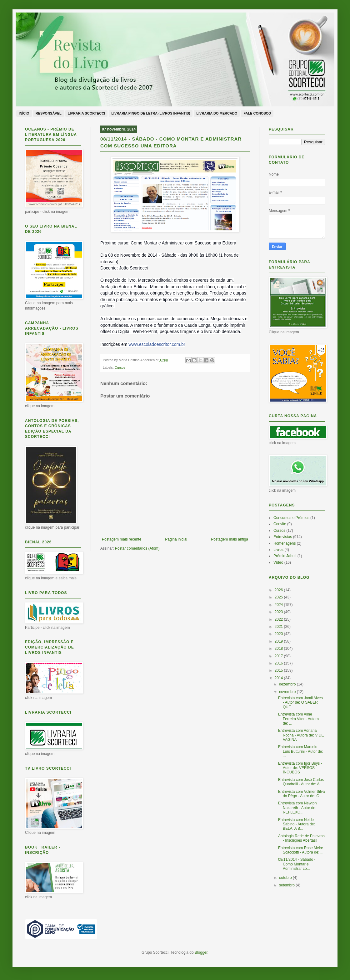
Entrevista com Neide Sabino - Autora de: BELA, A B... (297, 824)
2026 (279, 590)
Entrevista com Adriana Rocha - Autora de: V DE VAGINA (301, 735)
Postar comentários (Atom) (137, 548)
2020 (279, 634)
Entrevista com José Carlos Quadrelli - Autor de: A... (301, 782)
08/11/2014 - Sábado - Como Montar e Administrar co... (297, 864)
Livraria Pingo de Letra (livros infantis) (151, 113)
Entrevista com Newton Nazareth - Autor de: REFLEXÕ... (297, 808)
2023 (279, 612)
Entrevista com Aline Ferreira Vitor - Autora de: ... (298, 719)
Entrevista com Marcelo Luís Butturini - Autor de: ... (301, 751)
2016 (279, 663)
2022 (279, 619)
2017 (279, 656)
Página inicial (176, 539)
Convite (280, 524)
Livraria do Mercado (217, 113)
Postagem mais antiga (230, 539)
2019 (279, 641)
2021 (279, 627)
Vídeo (278, 562)
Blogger (201, 952)
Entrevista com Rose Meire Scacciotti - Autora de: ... (301, 850)
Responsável (49, 113)
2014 (279, 678)
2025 (279, 597)
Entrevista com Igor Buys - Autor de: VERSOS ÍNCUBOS (300, 768)
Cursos (120, 367)
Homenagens (285, 543)
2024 (279, 605)
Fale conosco (257, 113)
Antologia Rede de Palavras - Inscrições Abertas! (301, 838)
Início (24, 113)
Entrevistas (283, 537)
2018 (279, 649)
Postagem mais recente (122, 539)
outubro (286, 878)
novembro (288, 692)
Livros (278, 550)
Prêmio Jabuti (285, 556)
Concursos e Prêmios (291, 518)
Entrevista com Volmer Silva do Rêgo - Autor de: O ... (301, 794)
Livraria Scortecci (86, 113)
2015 (279, 670)
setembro (287, 885)
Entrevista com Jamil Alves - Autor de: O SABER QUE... (300, 703)
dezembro (288, 684)
